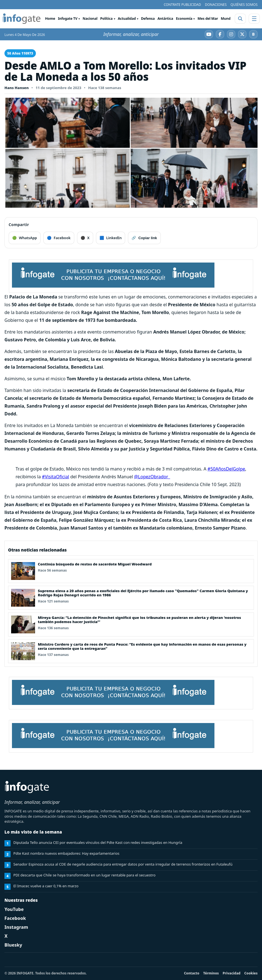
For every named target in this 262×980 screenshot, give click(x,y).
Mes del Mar (208, 19)
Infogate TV (68, 19)
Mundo (227, 19)
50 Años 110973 (20, 53)
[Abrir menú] (254, 19)
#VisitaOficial (56, 477)
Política (106, 19)
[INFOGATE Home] (22, 19)
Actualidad (127, 19)
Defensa (148, 19)
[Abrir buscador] (240, 19)
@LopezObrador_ (152, 477)
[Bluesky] (253, 34)
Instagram (16, 927)
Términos (211, 973)
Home (50, 19)
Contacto (191, 973)
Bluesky (13, 945)
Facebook (15, 918)
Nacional (90, 19)
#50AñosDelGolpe (226, 469)
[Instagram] (231, 34)
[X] (242, 34)
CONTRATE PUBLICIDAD (182, 5)
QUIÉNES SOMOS (244, 5)
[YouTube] (209, 34)
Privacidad (232, 973)
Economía (184, 19)
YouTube (14, 909)
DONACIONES (216, 5)
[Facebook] (220, 34)
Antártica (165, 19)
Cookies (251, 973)
